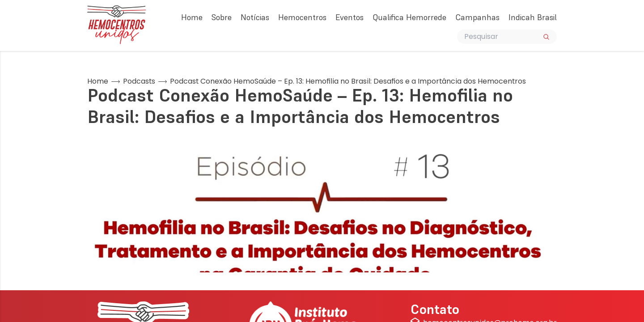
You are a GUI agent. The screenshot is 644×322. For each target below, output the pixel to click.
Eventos (350, 17)
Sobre (222, 17)
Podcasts (139, 81)
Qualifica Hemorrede (409, 17)
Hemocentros (302, 17)
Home (192, 17)
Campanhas (477, 17)
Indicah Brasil (533, 17)
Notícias (255, 17)
